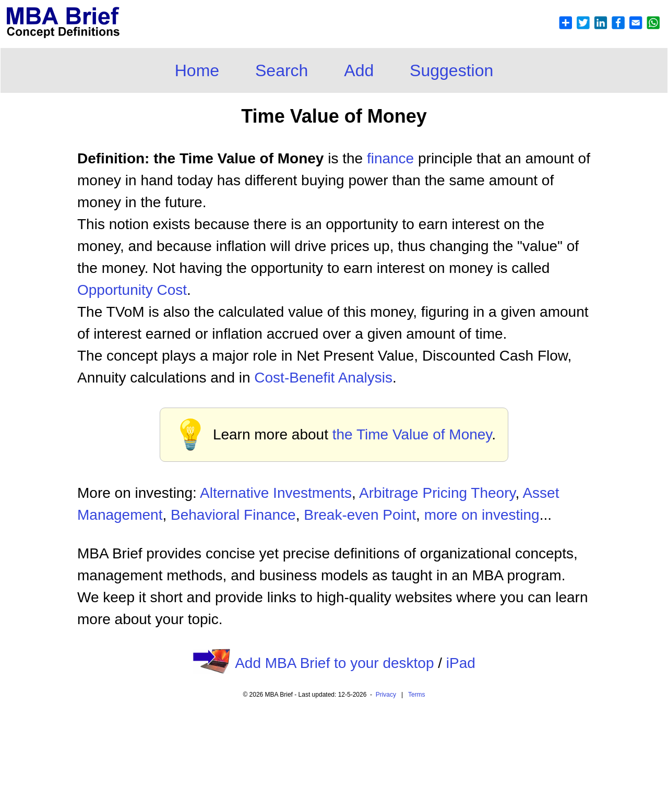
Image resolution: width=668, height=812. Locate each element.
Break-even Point (360, 515)
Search (282, 70)
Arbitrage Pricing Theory (437, 493)
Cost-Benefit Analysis (323, 378)
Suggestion (451, 70)
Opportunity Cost (132, 290)
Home (197, 70)
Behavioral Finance (233, 515)
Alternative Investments (276, 493)
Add (359, 70)
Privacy (386, 695)
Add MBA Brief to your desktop (334, 663)
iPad (461, 663)
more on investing (482, 515)
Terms (417, 695)
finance (390, 158)
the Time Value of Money (412, 434)
